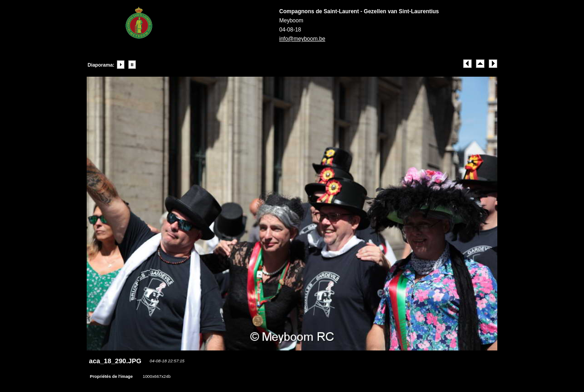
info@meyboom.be (302, 39)
